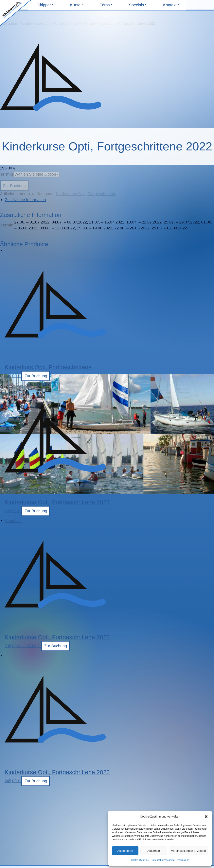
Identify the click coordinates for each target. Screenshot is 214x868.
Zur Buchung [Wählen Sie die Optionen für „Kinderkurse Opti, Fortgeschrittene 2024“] (36, 511)
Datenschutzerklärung (163, 860)
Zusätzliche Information (25, 200)
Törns (108, 7)
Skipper (46, 7)
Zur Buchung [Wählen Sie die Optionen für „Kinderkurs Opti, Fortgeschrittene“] (36, 376)
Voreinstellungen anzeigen (188, 851)
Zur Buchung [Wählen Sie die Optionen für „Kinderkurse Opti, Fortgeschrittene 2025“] (56, 646)
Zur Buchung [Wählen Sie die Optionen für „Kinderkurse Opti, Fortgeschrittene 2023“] (36, 781)
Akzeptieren (125, 851)
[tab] (109, 200)
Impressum (183, 860)
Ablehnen (154, 851)
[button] (206, 817)
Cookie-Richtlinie (140, 860)
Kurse (78, 7)
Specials (137, 7)
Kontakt (171, 7)
